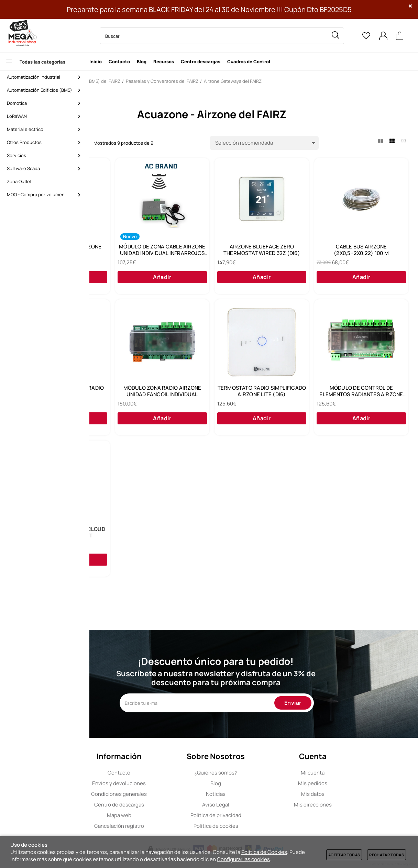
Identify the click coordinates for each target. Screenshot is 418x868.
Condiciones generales (157, 794)
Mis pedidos (350, 783)
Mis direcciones (351, 805)
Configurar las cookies (243, 859)
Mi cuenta (350, 773)
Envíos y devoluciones (157, 783)
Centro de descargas (157, 805)
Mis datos (351, 794)
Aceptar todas (344, 855)
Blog (254, 783)
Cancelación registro (157, 826)
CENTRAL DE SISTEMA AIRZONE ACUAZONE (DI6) (152, 252)
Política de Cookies (264, 852)
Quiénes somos (254, 773)
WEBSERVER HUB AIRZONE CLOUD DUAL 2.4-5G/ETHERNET (362, 545)
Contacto (157, 773)
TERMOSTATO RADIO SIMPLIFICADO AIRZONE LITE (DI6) (152, 545)
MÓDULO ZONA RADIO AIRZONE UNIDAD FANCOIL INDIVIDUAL (363, 399)
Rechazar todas (387, 855)
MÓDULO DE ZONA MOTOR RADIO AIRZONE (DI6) (257, 399)
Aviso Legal (254, 805)
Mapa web (157, 815)
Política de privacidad (254, 815)
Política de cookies (254, 826)
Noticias (254, 794)
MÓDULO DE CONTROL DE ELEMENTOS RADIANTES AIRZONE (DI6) (257, 545)
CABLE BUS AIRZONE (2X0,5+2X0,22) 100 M (152, 399)
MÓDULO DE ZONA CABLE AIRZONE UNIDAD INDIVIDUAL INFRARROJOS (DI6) (257, 253)
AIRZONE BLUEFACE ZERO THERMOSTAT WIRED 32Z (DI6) (363, 252)
